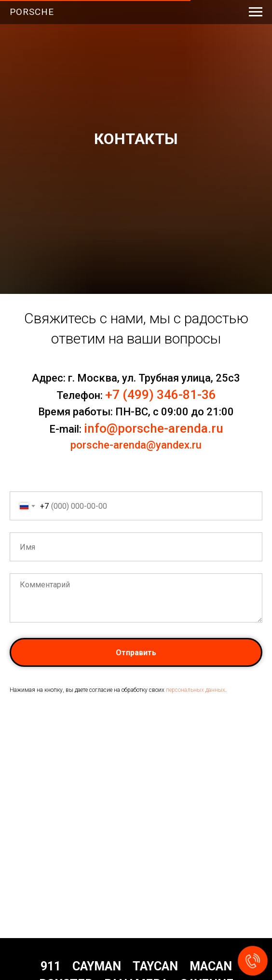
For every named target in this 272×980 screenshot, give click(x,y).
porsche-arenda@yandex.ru (136, 445)
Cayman (97, 966)
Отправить (136, 653)
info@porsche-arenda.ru (154, 428)
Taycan (155, 966)
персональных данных (196, 690)
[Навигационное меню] (256, 12)
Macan (211, 966)
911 (51, 966)
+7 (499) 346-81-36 (161, 395)
